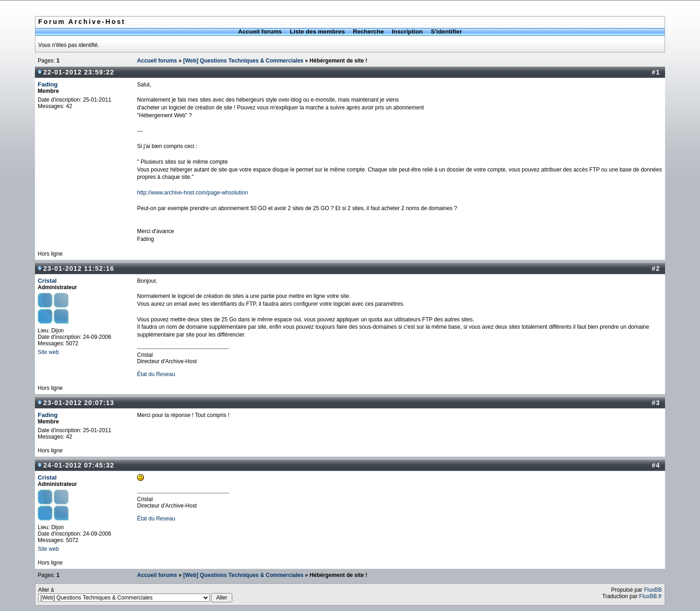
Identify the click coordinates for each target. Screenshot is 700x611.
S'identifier (447, 31)
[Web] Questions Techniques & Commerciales (243, 61)
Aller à (135, 594)
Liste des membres (317, 31)
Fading (48, 84)
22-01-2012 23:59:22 (79, 72)
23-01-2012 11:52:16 (79, 268)
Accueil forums (260, 31)
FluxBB (653, 590)
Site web (48, 352)
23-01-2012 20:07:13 (79, 403)
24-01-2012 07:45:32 (79, 465)
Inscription (407, 31)
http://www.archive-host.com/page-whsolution (192, 193)
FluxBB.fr (651, 596)
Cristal (47, 281)
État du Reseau (156, 374)
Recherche (368, 31)
